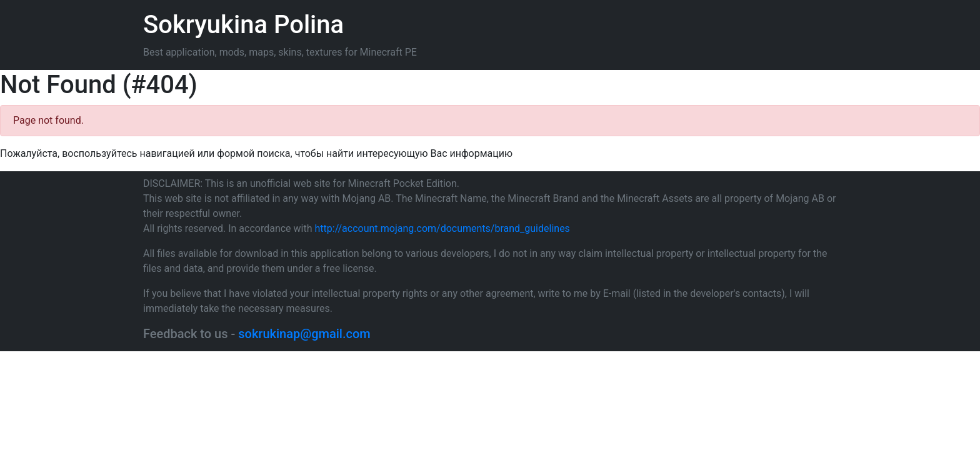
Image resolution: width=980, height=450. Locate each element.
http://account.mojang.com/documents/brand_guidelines (442, 228)
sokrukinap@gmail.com (304, 334)
